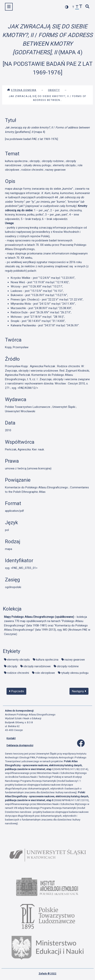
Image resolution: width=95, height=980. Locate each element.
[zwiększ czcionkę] (81, 7)
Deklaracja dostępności (20, 745)
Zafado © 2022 (47, 973)
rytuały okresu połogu (75, 673)
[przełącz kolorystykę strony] (67, 7)
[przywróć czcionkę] (77, 7)
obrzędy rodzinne (68, 666)
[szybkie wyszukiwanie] (88, 7)
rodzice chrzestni (18, 673)
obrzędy (12, 666)
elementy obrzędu (18, 660)
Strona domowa (22, 90)
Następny (79, 691)
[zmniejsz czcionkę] (73, 7)
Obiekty (54, 90)
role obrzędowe (45, 673)
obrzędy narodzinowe (37, 666)
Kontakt (11, 738)
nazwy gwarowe (75, 660)
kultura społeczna (47, 660)
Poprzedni (17, 691)
